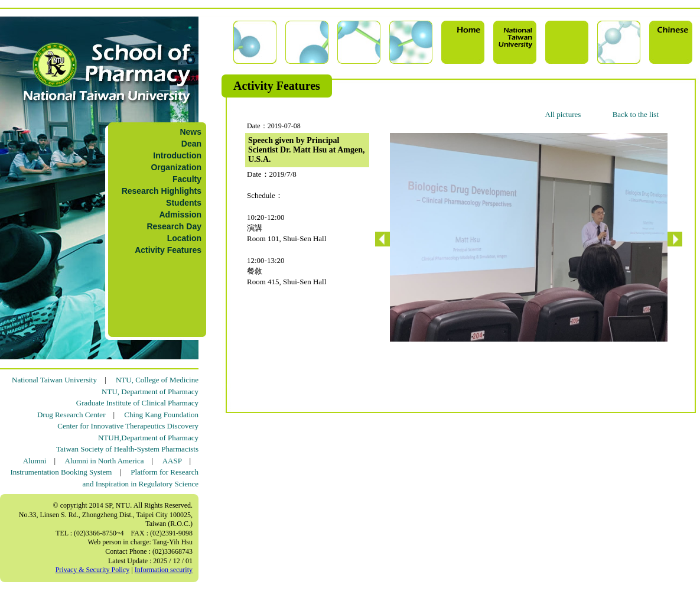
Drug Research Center (71, 415)
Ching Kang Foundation (161, 415)
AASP (172, 461)
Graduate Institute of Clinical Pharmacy (137, 403)
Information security (164, 570)
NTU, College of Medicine (157, 380)
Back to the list (636, 114)
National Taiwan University (54, 380)
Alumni (35, 461)
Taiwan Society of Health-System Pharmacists (127, 449)
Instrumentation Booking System (61, 472)
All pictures (563, 114)
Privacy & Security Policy (93, 570)
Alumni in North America (105, 461)
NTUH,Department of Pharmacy (148, 438)
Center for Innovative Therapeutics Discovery (128, 426)
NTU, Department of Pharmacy (150, 392)
